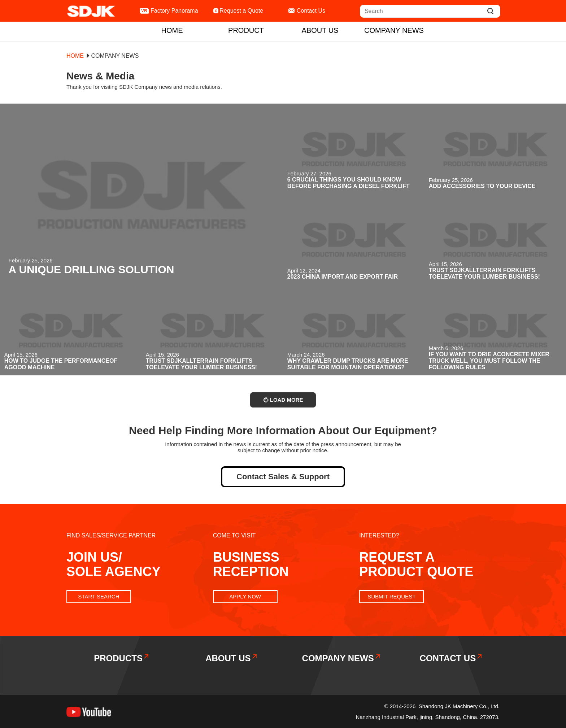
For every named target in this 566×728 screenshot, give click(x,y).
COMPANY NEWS (394, 30)
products (121, 658)
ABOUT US (320, 30)
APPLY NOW (245, 596)
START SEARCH (99, 596)
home (172, 30)
